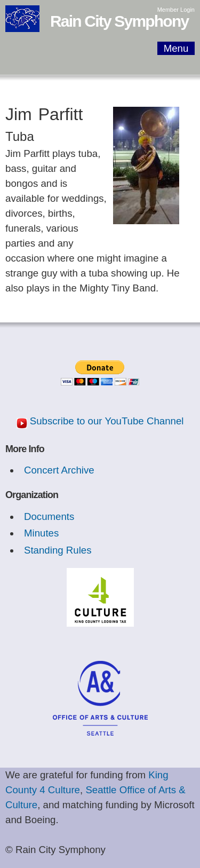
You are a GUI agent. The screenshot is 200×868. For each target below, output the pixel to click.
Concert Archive (59, 470)
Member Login (176, 10)
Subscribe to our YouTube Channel (107, 421)
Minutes (41, 533)
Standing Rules (58, 550)
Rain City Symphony (119, 21)
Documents (49, 516)
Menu (176, 48)
